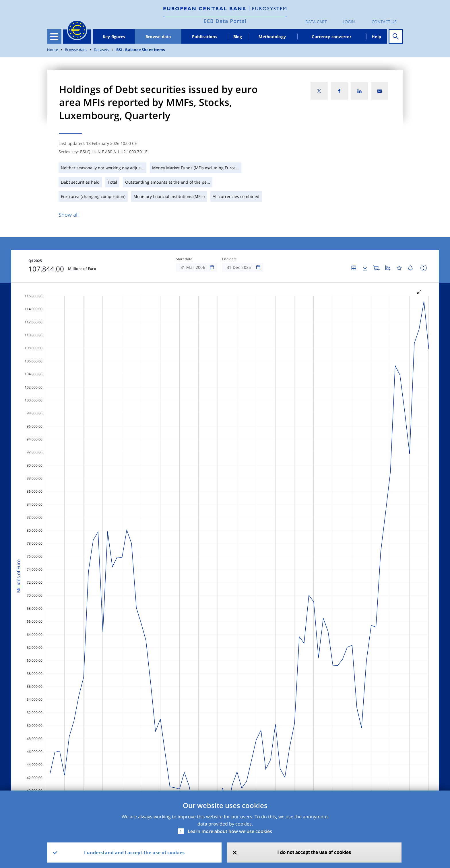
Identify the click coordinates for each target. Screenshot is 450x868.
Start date (184, 259)
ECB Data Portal (225, 21)
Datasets (102, 50)
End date (230, 259)
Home (53, 50)
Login (349, 22)
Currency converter (331, 37)
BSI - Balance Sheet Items (140, 50)
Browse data (158, 37)
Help (376, 37)
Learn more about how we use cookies (230, 831)
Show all (69, 215)
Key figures (114, 37)
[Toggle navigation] (54, 36)
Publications (205, 37)
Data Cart (316, 22)
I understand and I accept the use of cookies (134, 853)
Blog (238, 37)
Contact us (384, 22)
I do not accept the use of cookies (314, 852)
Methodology (272, 37)
